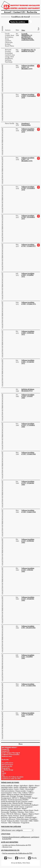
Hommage (28, 803)
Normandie (5, 812)
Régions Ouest (34, 814)
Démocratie (5, 796)
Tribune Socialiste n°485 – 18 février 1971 (28, 333)
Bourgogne (33, 787)
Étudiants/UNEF (25, 798)
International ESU (7, 807)
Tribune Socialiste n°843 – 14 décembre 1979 (28, 67)
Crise (15, 793)
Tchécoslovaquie (31, 817)
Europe (35, 798)
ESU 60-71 (15, 798)
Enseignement (6, 798)
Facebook (20, 858)
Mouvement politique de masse (12, 810)
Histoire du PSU (7, 766)
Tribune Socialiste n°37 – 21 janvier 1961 (28, 714)
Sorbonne (4, 817)
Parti (27, 812)
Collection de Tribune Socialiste (2, 78)
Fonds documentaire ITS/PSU (18, 800)
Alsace (37, 786)
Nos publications (7, 763)
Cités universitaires (8, 791)
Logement (29, 807)
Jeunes (22, 807)
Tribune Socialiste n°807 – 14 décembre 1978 (28, 159)
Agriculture (24, 786)
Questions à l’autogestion (26, 124)
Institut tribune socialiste (25, 5)
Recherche (32, 12)
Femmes (4, 800)
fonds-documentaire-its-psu (11, 802)
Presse (3, 814)
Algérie (31, 786)
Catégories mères (7, 789)
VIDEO (36, 821)
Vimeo (8, 858)
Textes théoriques (22, 819)
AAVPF (4, 773)
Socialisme (29, 816)
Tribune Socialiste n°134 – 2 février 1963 (28, 570)
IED (3, 772)
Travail (3, 821)
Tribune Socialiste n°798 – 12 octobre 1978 (28, 188)
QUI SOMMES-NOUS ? (9, 747)
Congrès (30, 791)
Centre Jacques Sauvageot (25, 8)
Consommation (7, 793)
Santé (10, 816)
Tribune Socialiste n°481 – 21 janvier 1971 (28, 362)
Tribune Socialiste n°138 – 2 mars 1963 (29, 511)
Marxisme (17, 809)
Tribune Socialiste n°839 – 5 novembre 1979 (29, 96)
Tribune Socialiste (13, 821)
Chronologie (29, 789)
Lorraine (4, 809)
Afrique (16, 786)
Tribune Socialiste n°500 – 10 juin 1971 (29, 303)
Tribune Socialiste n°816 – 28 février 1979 (28, 130)
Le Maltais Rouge (7, 770)
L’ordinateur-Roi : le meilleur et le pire (28, 50)
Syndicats (20, 817)
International (16, 805)
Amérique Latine (7, 787)
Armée (16, 787)
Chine (22, 789)
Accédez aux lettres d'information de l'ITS (17, 845)
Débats (3, 795)
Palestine (21, 812)
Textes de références (8, 819)
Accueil (8, 12)
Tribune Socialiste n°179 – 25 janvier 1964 (28, 483)
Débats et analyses (13, 795)
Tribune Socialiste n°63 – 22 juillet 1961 (28, 657)
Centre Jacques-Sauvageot (11, 753)
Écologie (13, 796)
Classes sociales (21, 791)
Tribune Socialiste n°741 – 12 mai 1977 (29, 245)
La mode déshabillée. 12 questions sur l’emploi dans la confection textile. (28, 37)
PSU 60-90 (10, 814)
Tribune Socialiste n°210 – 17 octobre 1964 (28, 425)
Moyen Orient (28, 810)
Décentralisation (26, 795)
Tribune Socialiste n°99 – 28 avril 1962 (28, 627)
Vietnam (4, 823)
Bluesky (32, 858)
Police (32, 812)
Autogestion (24, 787)
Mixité (24, 809)
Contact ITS (5, 749)
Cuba (19, 793)
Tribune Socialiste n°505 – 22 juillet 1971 (28, 275)
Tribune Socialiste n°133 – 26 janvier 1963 (28, 599)
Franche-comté (27, 802)
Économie (28, 796)
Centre (16, 789)
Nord (36, 810)
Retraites (4, 816)
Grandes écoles (6, 803)
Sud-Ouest (12, 817)
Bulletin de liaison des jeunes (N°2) (28, 390)
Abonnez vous (7, 847)
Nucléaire (13, 812)
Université (24, 821)
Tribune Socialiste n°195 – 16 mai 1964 (29, 453)
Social (22, 816)
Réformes (18, 814)
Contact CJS (19, 12)
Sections (16, 816)
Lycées (10, 809)
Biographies (6, 768)
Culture (25, 793)
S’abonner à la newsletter (11, 754)
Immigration (6, 805)
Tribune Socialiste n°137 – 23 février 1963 (28, 541)
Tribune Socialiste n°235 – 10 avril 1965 (28, 396)
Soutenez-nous (7, 756)
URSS (31, 821)
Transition (33, 819)
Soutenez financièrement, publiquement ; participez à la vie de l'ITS (21, 838)
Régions (25, 814)
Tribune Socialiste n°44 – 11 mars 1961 (29, 685)
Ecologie (20, 796)
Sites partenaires (7, 764)
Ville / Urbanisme (14, 823)
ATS (3, 775)
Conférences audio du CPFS (11, 779)
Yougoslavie (25, 823)
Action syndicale (7, 786)
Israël (16, 807)
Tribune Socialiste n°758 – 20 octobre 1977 (28, 217)
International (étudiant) (30, 805)
